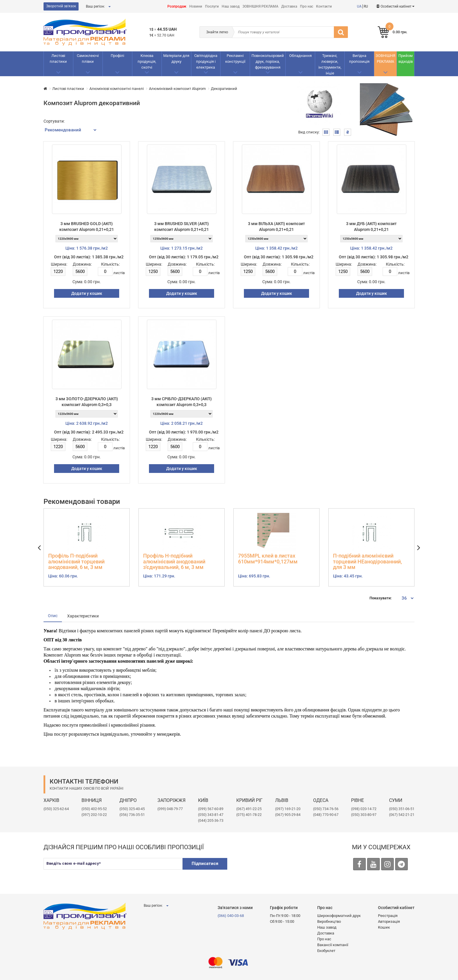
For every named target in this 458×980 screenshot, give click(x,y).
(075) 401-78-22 (249, 815)
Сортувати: (54, 121)
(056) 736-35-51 (132, 815)
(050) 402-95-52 (94, 809)
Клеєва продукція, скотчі (147, 61)
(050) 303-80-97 (364, 815)
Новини (196, 6)
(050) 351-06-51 (402, 809)
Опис (53, 616)
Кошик (384, 927)
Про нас (307, 6)
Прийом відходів (406, 59)
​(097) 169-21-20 (288, 809)
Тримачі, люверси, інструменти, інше (330, 64)
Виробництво (329, 921)
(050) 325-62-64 (56, 809)
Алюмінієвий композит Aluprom (177, 89)
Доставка (289, 6)
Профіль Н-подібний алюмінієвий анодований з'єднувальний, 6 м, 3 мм (174, 562)
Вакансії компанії (333, 945)
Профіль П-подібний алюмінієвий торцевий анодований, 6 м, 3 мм (76, 562)
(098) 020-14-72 (364, 809)
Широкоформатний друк (339, 916)
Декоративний (224, 89)
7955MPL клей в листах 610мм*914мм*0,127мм (268, 559)
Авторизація (389, 921)
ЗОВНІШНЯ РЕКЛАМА (260, 6)
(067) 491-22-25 (249, 809)
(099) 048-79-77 (170, 809)
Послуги (212, 6)
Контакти (324, 6)
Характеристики (83, 616)
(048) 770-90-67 (326, 815)
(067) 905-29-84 (288, 815)
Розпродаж (177, 6)
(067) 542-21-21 (402, 815)
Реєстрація (388, 916)
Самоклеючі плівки (88, 59)
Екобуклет (326, 951)
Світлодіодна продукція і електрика (206, 61)
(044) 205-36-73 (211, 821)
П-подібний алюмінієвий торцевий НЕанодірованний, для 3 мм (367, 562)
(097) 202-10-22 (94, 815)
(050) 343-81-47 (211, 815)
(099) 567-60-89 (211, 809)
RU (366, 6)
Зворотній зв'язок (61, 6)
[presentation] (277, 869)
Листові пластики (58, 59)
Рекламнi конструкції (235, 59)
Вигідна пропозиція (359, 59)
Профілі (117, 56)
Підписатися (205, 864)
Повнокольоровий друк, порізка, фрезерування (268, 61)
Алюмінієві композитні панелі (117, 89)
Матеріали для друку (176, 59)
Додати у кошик (87, 293)
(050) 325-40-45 (132, 809)
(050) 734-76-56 (326, 809)
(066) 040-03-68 (231, 916)
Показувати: (381, 598)
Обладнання (300, 56)
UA (359, 6)
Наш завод (231, 6)
